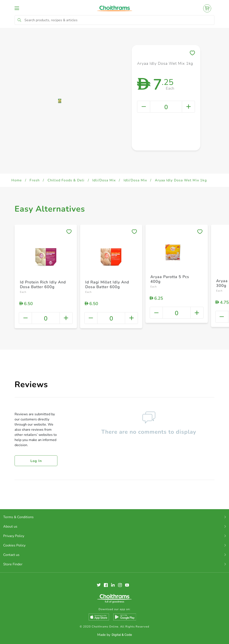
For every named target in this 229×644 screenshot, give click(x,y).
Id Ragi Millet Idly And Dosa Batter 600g (107, 284)
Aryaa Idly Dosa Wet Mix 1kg (181, 180)
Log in (36, 461)
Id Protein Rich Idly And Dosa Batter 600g (43, 284)
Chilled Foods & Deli (66, 180)
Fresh (35, 180)
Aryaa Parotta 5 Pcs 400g (170, 279)
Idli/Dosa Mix (104, 180)
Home (17, 180)
